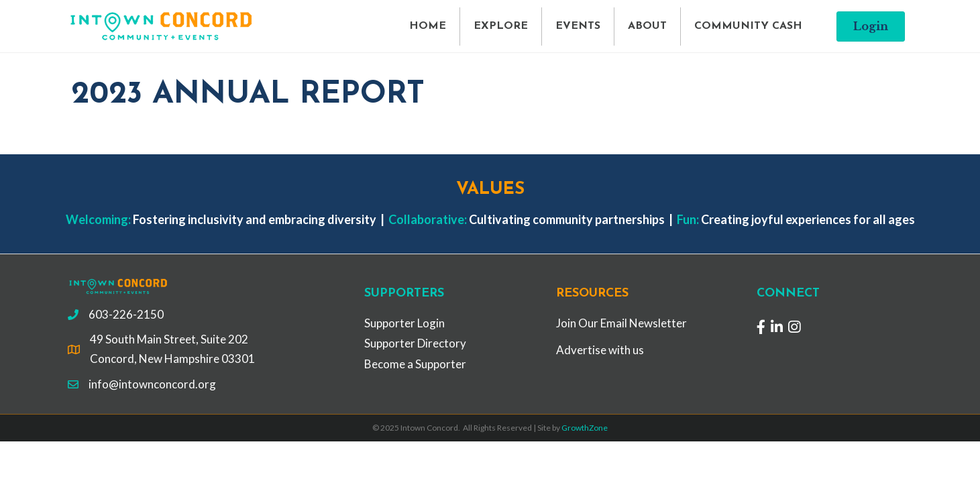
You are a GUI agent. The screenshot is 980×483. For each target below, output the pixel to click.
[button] (871, 26)
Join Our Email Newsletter (621, 323)
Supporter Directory (415, 343)
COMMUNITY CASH (748, 26)
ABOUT (647, 26)
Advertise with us (600, 350)
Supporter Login (404, 323)
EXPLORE (501, 26)
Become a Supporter (415, 364)
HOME (428, 26)
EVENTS (578, 26)
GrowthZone (585, 428)
